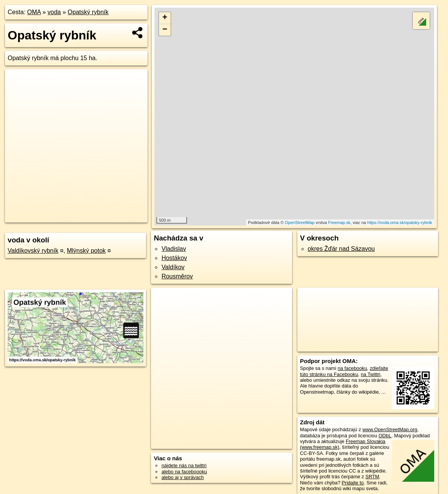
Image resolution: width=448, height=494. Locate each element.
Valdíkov (173, 267)
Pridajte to (353, 483)
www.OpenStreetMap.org (390, 429)
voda (54, 12)
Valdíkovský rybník (33, 251)
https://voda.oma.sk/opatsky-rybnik (400, 222)
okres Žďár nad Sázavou (341, 249)
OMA (34, 12)
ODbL (385, 436)
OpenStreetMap (300, 222)
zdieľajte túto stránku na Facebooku (344, 371)
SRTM (372, 477)
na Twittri (370, 374)
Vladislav (174, 249)
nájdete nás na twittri (184, 465)
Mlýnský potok (86, 251)
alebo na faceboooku (184, 472)
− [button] (165, 30)
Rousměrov (177, 276)
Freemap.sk (339, 222)
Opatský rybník (88, 12)
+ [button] (165, 18)
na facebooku (352, 368)
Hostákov (174, 258)
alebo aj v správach (182, 477)
